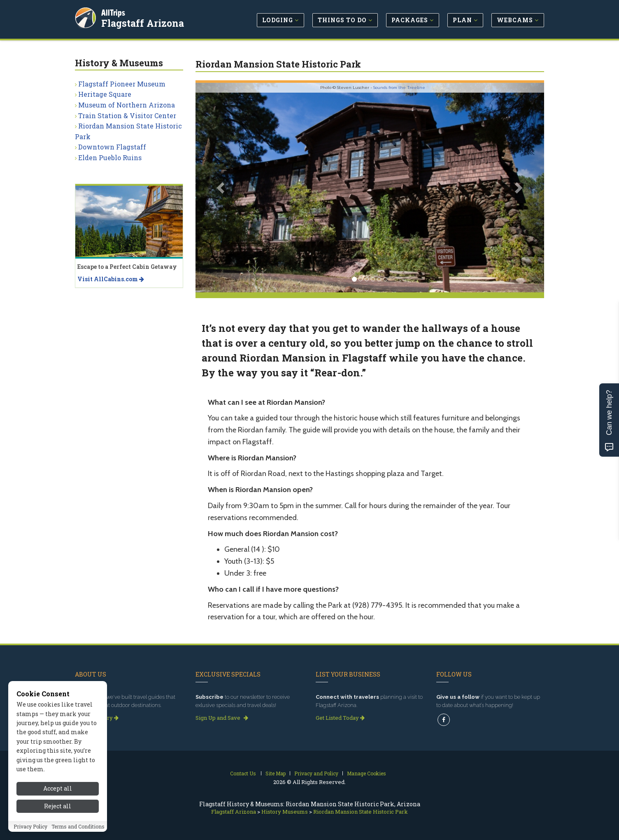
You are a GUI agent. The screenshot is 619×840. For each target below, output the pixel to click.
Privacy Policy (30, 827)
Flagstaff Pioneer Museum (122, 84)
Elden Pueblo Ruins (110, 157)
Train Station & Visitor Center (127, 115)
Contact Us (243, 773)
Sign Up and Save (222, 718)
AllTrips (114, 12)
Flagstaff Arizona (143, 22)
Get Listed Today (340, 718)
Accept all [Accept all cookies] (58, 789)
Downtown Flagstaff (112, 147)
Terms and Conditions (78, 827)
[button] (222, 188)
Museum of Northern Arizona (127, 105)
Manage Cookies (367, 773)
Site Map (276, 773)
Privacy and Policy (316, 773)
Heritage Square (105, 94)
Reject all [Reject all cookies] (58, 806)
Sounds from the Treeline (399, 87)
